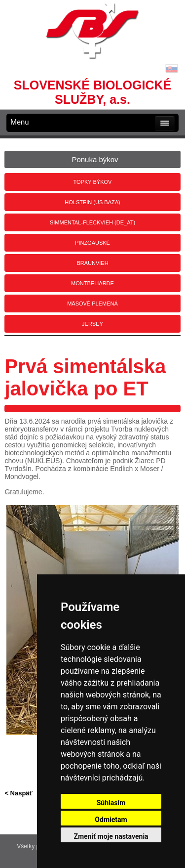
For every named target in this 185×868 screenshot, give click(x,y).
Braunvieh (92, 263)
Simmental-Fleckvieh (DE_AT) (92, 222)
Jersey (92, 324)
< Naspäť (18, 793)
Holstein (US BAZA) (92, 202)
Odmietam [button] (111, 820)
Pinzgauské (92, 243)
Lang (172, 68)
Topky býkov (93, 182)
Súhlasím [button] (111, 803)
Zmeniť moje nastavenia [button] (111, 836)
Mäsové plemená (92, 304)
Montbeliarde (92, 283)
